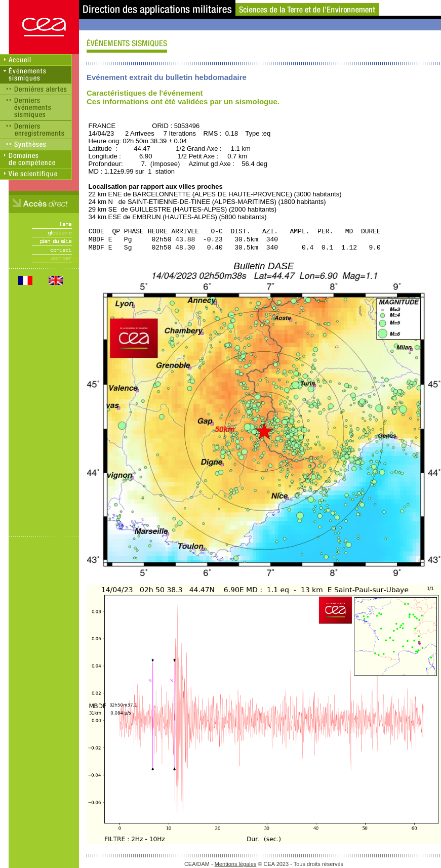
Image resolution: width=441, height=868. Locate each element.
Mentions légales (236, 864)
